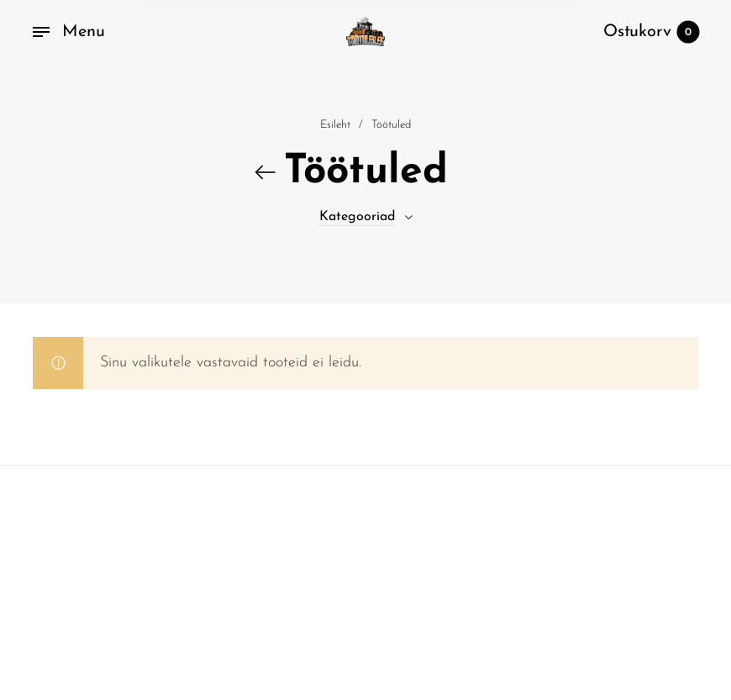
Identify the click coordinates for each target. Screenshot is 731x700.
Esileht (335, 129)
